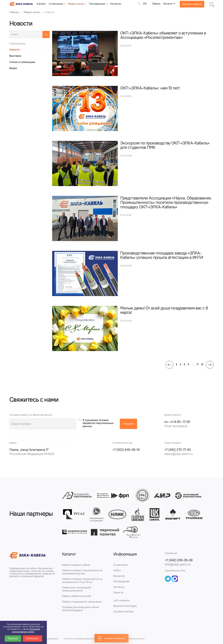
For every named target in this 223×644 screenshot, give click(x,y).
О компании (56, 4)
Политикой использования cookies (26, 630)
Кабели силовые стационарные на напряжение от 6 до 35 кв (82, 580)
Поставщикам (97, 4)
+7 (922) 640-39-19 (126, 450)
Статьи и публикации (22, 62)
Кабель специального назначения (82, 602)
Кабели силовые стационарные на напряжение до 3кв (82, 572)
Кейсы (117, 570)
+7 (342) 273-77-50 (178, 450)
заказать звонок (192, 4)
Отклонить (32, 638)
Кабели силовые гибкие (76, 565)
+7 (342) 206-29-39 (179, 560)
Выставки (15, 56)
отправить (128, 424)
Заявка (156, 4)
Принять (13, 638)
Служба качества (123, 611)
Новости (14, 50)
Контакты (116, 4)
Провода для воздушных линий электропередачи (81, 609)
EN (145, 4)
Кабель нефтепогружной (76, 596)
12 (202, 364)
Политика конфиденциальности (79, 639)
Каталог (41, 4)
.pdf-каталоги (121, 600)
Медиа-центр (76, 4)
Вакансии (119, 576)
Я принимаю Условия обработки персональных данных (98, 423)
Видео (13, 68)
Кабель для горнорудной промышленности (77, 589)
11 (198, 364)
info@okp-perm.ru (178, 564)
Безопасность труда (125, 606)
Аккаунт (168, 4)
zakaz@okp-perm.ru (179, 454)
